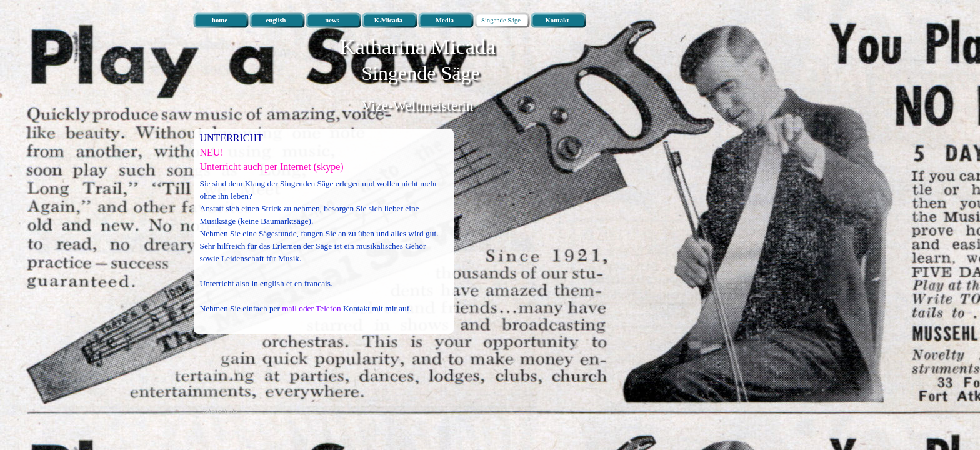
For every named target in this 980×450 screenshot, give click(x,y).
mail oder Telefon (311, 308)
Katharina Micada (418, 46)
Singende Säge (420, 73)
